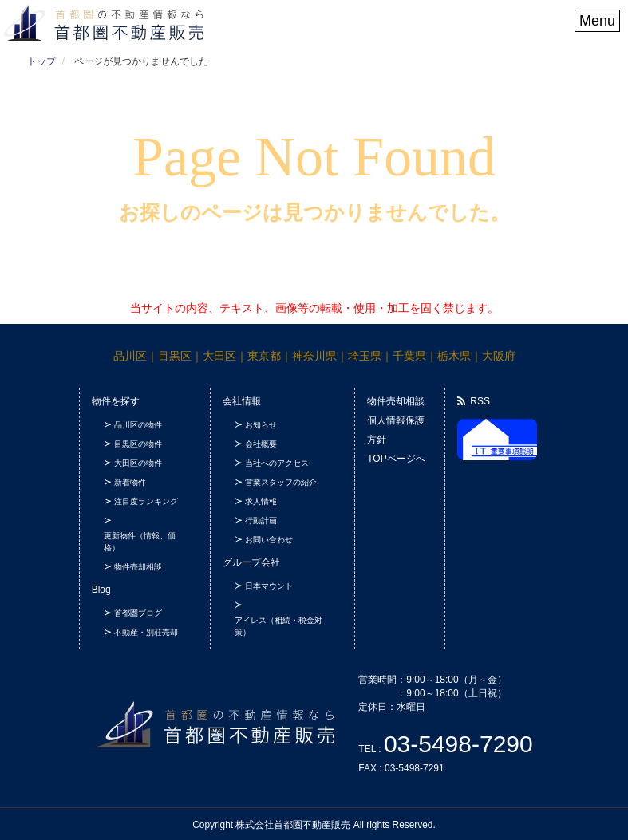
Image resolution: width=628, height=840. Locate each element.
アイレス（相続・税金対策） (278, 626)
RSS (474, 401)
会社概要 (261, 444)
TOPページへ (396, 459)
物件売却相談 (138, 567)
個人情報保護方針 (396, 430)
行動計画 (261, 521)
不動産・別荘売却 (146, 632)
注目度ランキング (146, 501)
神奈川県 (314, 356)
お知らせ (261, 425)
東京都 (264, 356)
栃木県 (454, 356)
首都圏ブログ (138, 613)
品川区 (130, 356)
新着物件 (130, 482)
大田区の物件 (138, 463)
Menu (597, 21)
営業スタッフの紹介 (281, 482)
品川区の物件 (138, 425)
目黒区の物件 (138, 444)
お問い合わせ (269, 540)
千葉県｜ (415, 356)
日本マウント (269, 586)
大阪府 (499, 356)
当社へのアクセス (277, 463)
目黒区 (175, 356)
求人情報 (261, 501)
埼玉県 (365, 356)
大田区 (219, 356)
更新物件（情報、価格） (140, 542)
